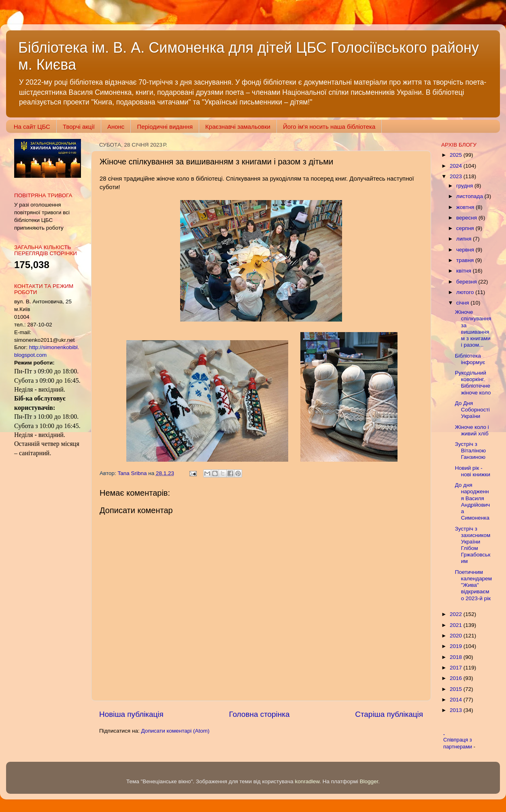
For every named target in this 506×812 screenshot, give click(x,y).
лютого (466, 292)
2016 (457, 678)
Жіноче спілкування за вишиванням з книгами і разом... (473, 328)
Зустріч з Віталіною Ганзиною (471, 451)
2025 (457, 155)
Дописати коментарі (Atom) (175, 731)
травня (466, 260)
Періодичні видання (165, 127)
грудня (465, 186)
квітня (465, 271)
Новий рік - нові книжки (473, 471)
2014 (457, 700)
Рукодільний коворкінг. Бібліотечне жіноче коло (473, 383)
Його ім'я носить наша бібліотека (329, 127)
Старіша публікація (389, 714)
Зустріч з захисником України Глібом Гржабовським (473, 545)
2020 (457, 636)
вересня (467, 218)
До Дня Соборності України (472, 410)
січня (463, 303)
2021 (457, 625)
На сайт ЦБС (32, 127)
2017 (457, 668)
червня (466, 250)
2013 (457, 710)
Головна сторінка (259, 714)
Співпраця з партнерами (458, 743)
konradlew (307, 781)
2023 (457, 176)
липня (465, 239)
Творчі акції (79, 127)
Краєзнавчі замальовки (238, 127)
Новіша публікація (131, 714)
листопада (470, 196)
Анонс (116, 127)
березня (467, 282)
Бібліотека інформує (470, 359)
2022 (457, 614)
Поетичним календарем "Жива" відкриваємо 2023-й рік (473, 585)
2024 (457, 166)
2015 (457, 689)
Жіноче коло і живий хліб (472, 430)
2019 (457, 646)
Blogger (369, 781)
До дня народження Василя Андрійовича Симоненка (473, 501)
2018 (457, 657)
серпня (466, 228)
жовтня (466, 207)
